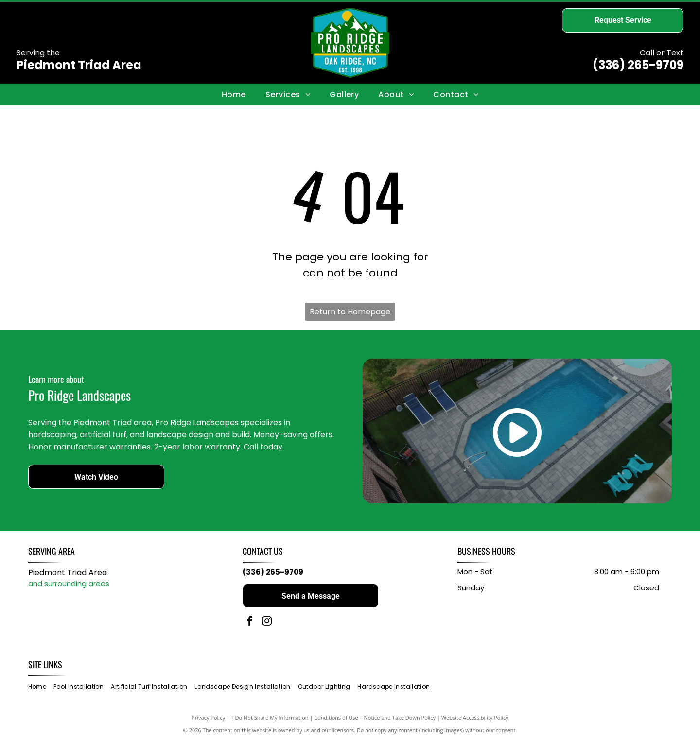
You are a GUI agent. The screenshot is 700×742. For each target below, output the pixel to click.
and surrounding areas (69, 583)
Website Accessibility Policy (475, 717)
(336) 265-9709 (638, 65)
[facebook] (250, 622)
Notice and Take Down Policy (400, 717)
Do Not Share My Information (272, 717)
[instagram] (267, 622)
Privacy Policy (208, 717)
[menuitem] (234, 94)
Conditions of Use (336, 717)
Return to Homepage (350, 312)
